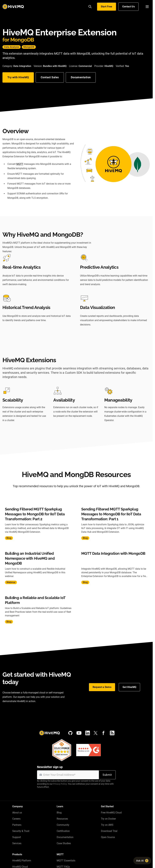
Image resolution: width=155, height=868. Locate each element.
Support (17, 837)
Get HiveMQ (129, 687)
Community (63, 825)
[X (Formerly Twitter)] (96, 733)
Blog (59, 813)
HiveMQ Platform (22, 861)
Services (17, 843)
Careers (16, 819)
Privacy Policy (60, 784)
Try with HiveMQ (18, 77)
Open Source (108, 837)
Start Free (107, 7)
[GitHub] (70, 733)
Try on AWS (107, 825)
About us (17, 813)
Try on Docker (108, 819)
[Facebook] (104, 733)
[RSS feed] (112, 733)
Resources (62, 819)
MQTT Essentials (66, 861)
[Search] (90, 7)
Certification (63, 831)
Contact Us (129, 7)
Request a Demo (102, 687)
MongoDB (29, 47)
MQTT (20, 164)
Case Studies (64, 843)
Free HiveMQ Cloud (111, 813)
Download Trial (109, 831)
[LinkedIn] (88, 733)
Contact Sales (50, 77)
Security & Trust (21, 831)
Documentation (81, 77)
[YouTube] (79, 733)
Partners (17, 825)
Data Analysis (12, 47)
